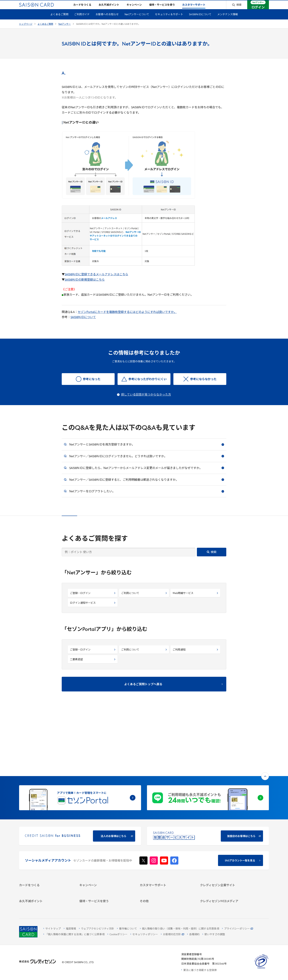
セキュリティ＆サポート (169, 20)
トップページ (26, 30)
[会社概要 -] (226, 836)
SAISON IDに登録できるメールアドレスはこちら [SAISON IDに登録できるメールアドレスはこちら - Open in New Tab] (96, 280)
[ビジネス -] (226, 841)
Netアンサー (65, 30)
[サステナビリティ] (226, 846)
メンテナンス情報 (228, 20)
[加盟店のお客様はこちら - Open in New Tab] (208, 776)
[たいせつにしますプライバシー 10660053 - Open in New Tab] (261, 969)
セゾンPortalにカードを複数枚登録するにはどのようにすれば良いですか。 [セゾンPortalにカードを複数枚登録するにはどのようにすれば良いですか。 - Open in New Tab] (127, 318)
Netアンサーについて (137, 20)
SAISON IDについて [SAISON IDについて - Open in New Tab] (83, 323)
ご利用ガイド (82, 20)
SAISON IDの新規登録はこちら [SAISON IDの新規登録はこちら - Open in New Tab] (85, 286)
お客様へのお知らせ (107, 20)
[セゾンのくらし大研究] (226, 890)
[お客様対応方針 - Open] (173, 935)
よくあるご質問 (59, 20)
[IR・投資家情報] (226, 850)
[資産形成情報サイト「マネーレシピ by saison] (226, 884)
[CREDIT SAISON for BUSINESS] (80, 776)
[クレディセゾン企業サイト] (226, 831)
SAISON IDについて (200, 20)
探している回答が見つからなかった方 (146, 401)
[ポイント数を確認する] (45, 906)
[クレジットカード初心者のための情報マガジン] (226, 875)
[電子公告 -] (226, 855)
